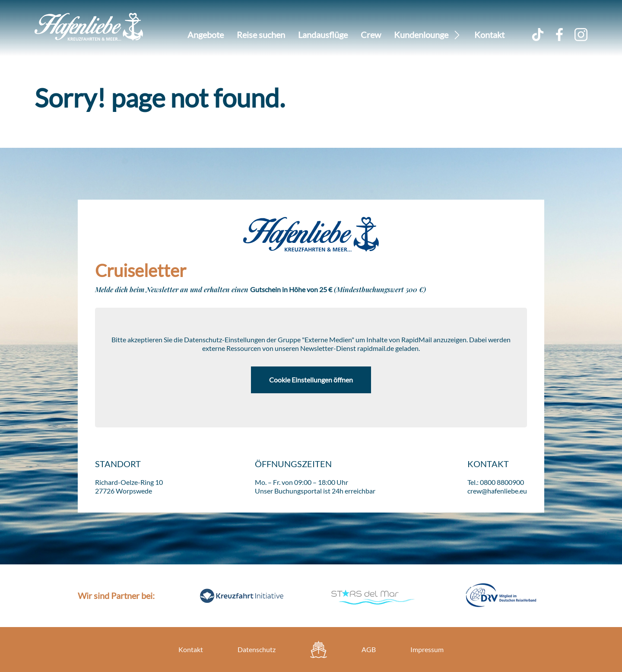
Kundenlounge (421, 35)
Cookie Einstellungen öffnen (311, 380)
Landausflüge (323, 35)
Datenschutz (257, 649)
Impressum (427, 649)
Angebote (206, 35)
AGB (369, 649)
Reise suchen (261, 35)
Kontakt (489, 35)
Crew (371, 35)
